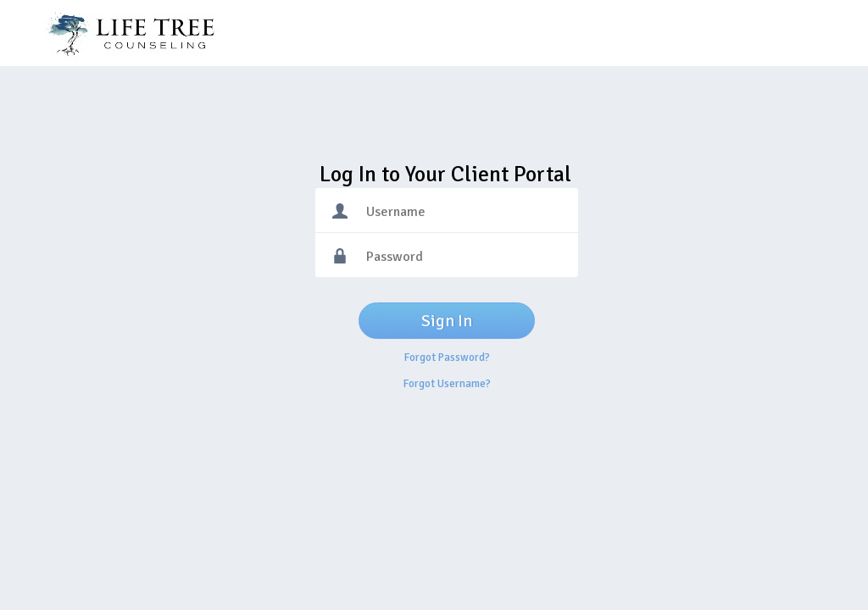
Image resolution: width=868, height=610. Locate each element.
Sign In (447, 321)
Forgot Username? (447, 383)
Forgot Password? (447, 357)
